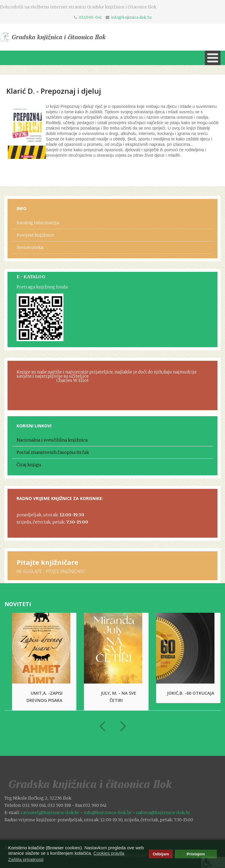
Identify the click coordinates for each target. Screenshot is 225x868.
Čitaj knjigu (29, 465)
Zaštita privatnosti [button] (26, 859)
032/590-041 (90, 17)
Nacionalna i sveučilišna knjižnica (52, 440)
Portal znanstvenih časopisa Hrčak (53, 452)
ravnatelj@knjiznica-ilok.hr (50, 813)
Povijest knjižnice (35, 235)
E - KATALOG (31, 277)
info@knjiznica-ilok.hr (132, 17)
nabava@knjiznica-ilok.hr (163, 813)
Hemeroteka (30, 247)
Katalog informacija (38, 223)
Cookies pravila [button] (109, 853)
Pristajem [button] (196, 854)
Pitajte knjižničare (47, 562)
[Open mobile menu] (213, 58)
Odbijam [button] (161, 854)
